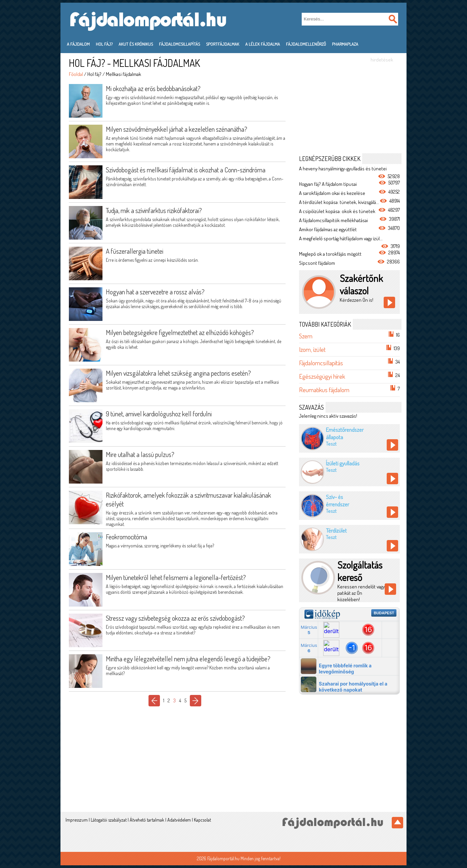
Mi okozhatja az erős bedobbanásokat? (153, 88)
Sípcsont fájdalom (317, 263)
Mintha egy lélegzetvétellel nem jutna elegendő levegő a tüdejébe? (188, 659)
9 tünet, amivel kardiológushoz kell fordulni (159, 414)
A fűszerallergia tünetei (135, 251)
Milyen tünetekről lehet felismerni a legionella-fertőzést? (176, 577)
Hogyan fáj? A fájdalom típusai (328, 184)
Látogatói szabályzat (109, 820)
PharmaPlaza (345, 44)
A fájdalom (78, 44)
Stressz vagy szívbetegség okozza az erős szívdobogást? (175, 618)
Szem (306, 336)
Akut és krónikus (136, 44)
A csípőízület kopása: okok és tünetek (337, 211)
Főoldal (76, 74)
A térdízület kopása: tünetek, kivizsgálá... (339, 202)
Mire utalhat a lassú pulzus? (140, 454)
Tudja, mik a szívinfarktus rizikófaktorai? (154, 210)
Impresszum (77, 820)
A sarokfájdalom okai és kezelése (332, 193)
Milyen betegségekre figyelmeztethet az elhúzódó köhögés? (180, 332)
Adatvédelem (179, 820)
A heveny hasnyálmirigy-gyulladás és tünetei (343, 169)
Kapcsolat (202, 820)
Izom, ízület (312, 349)
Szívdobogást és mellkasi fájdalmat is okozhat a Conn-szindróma (186, 170)
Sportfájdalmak (223, 44)
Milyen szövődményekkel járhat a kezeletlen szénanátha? (177, 129)
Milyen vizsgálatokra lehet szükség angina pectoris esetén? (178, 373)
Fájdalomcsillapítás (179, 44)
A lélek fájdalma (263, 44)
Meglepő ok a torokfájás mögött (330, 254)
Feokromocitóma (126, 537)
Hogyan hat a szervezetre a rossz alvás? (155, 292)
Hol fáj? (104, 44)
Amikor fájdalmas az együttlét (328, 229)
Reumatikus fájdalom (324, 390)
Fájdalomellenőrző (306, 44)
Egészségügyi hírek (322, 376)
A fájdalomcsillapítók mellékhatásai (333, 220)
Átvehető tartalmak (147, 820)
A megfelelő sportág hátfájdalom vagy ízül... (341, 238)
